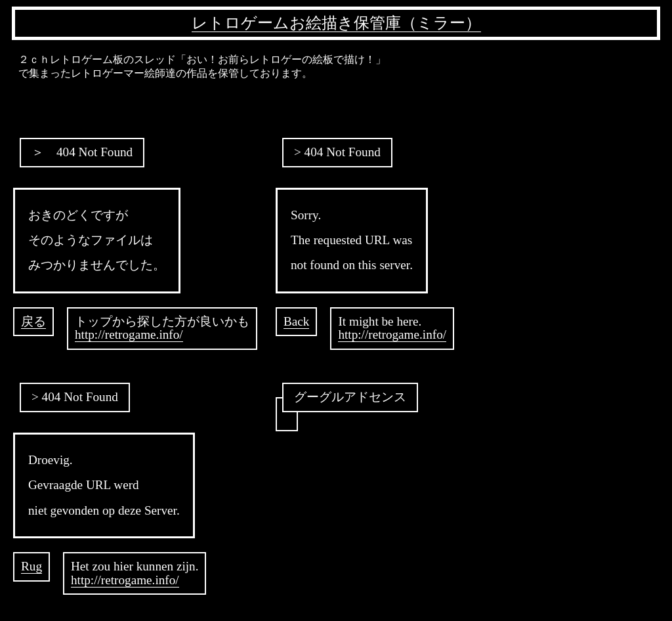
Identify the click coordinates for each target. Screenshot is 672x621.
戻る (33, 321)
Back (296, 321)
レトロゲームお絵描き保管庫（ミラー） (336, 23)
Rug (31, 566)
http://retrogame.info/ (129, 334)
